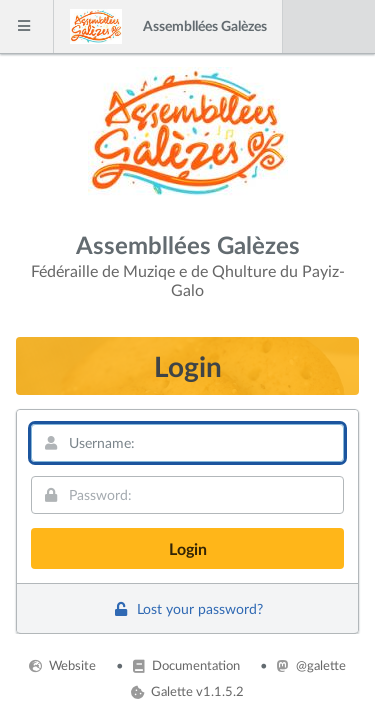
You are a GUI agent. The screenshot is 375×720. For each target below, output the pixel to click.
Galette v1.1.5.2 (187, 691)
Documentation (186, 665)
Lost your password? (187, 608)
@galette (311, 665)
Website (62, 665)
